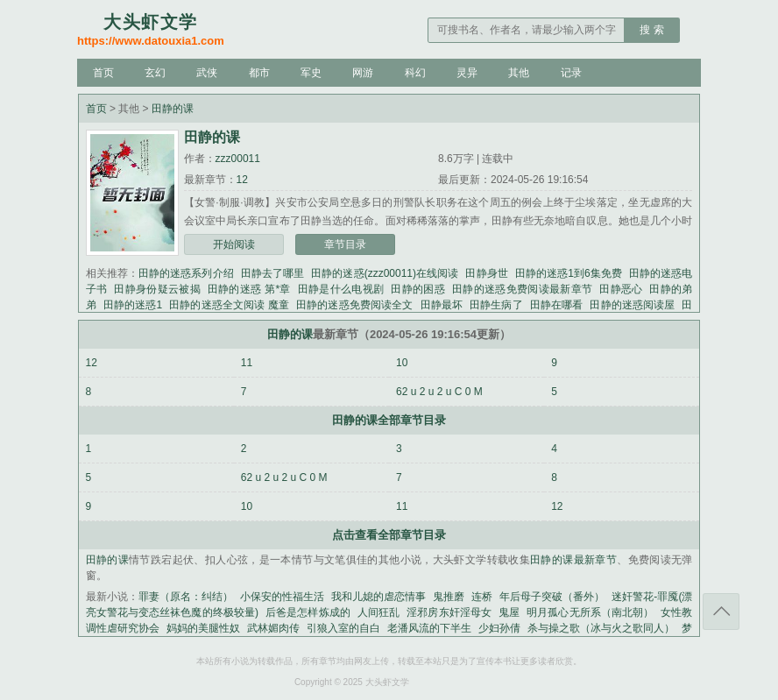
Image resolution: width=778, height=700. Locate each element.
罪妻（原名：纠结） (186, 597)
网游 (363, 73)
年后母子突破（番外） (552, 597)
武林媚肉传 (273, 628)
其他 (519, 73)
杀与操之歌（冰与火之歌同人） (601, 628)
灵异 (467, 73)
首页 (103, 73)
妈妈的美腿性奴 (203, 628)
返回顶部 (721, 612)
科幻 (415, 73)
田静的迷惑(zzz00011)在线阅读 (385, 273)
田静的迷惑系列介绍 (186, 273)
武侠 (207, 73)
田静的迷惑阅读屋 (632, 305)
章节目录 (345, 244)
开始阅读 (234, 244)
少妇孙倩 (499, 628)
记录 (571, 73)
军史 (311, 73)
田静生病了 (496, 305)
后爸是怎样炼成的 (308, 612)
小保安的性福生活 (282, 597)
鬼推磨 (449, 597)
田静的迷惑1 (133, 305)
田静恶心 (621, 289)
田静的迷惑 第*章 (249, 289)
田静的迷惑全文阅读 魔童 (229, 305)
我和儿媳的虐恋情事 (378, 597)
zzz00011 (238, 159)
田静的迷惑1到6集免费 (569, 273)
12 (242, 180)
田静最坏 (442, 305)
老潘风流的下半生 (429, 628)
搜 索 (651, 30)
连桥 (482, 597)
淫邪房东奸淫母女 (449, 612)
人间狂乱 (378, 612)
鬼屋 (509, 612)
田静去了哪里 (273, 273)
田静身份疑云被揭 (157, 289)
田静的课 (173, 109)
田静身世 (486, 273)
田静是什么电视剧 (341, 289)
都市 (259, 73)
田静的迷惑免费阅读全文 (354, 305)
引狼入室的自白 (343, 628)
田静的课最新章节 (573, 560)
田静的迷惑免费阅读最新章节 (522, 289)
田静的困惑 (418, 289)
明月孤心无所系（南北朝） (590, 612)
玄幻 (155, 73)
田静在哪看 (557, 305)
